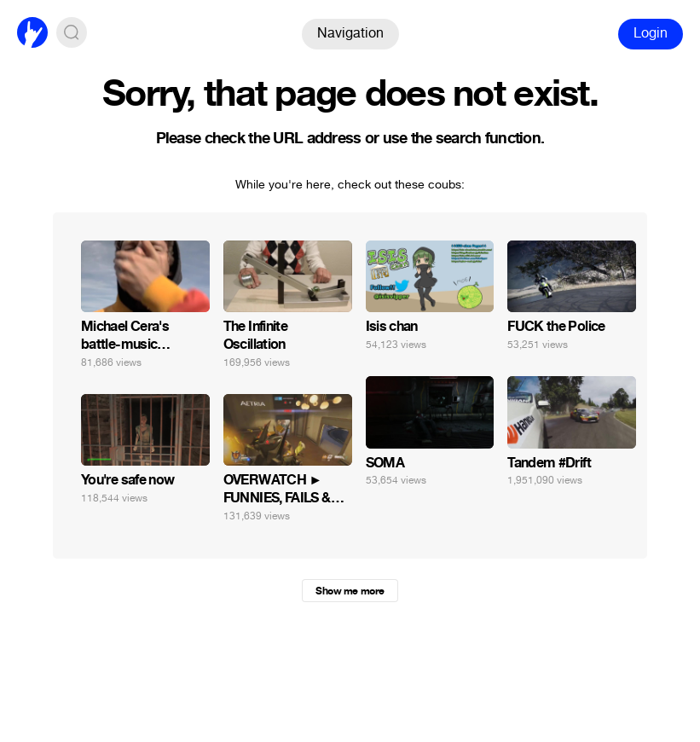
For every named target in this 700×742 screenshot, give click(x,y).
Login (651, 33)
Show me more (350, 591)
